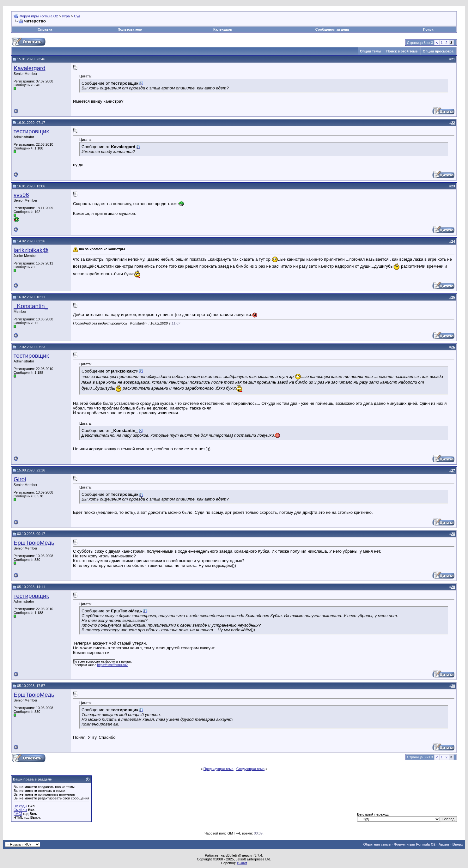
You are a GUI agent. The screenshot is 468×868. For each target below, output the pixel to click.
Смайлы (20, 810)
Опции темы (371, 51)
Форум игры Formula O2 (39, 16)
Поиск (428, 29)
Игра (66, 16)
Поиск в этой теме (402, 51)
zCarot (242, 863)
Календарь (223, 29)
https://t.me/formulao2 (112, 665)
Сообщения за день (332, 29)
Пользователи (130, 29)
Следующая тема (250, 769)
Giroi (20, 479)
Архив (444, 844)
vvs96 (21, 195)
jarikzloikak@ (31, 250)
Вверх (458, 844)
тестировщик (31, 131)
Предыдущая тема (219, 769)
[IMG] (18, 814)
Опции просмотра (438, 51)
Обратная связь (377, 844)
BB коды (20, 806)
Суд (77, 16)
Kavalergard (30, 68)
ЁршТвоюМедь (34, 543)
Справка (45, 29)
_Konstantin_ (31, 306)
